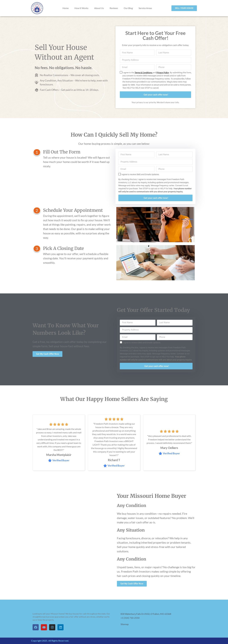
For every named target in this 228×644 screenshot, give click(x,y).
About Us (99, 8)
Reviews (114, 8)
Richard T (114, 460)
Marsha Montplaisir (59, 455)
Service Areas (145, 8)
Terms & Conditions (144, 73)
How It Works (81, 8)
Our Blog (128, 8)
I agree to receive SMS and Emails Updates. (140, 174)
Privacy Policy (163, 73)
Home (66, 8)
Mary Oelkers (169, 448)
